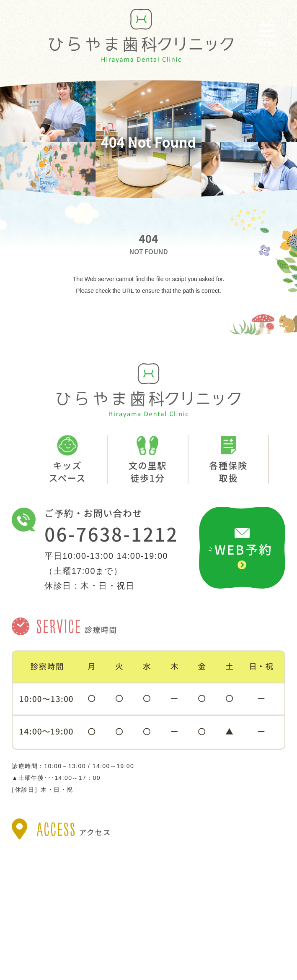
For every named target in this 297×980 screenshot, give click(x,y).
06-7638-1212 (111, 534)
